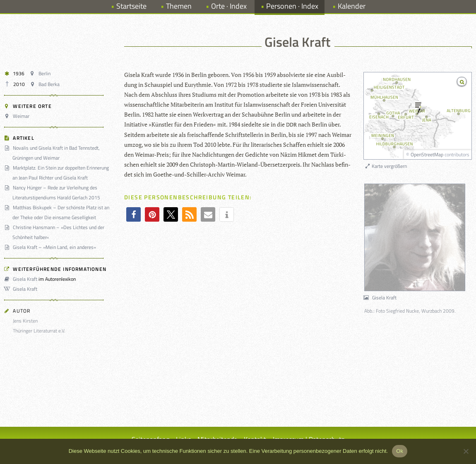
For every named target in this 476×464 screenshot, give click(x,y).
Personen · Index (292, 6)
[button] (133, 214)
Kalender (352, 6)
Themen (179, 6)
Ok (400, 451)
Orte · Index (229, 6)
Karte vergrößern (386, 166)
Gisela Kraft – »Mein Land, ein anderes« (51, 247)
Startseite (131, 6)
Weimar (18, 116)
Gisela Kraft (22, 279)
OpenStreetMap (427, 154)
